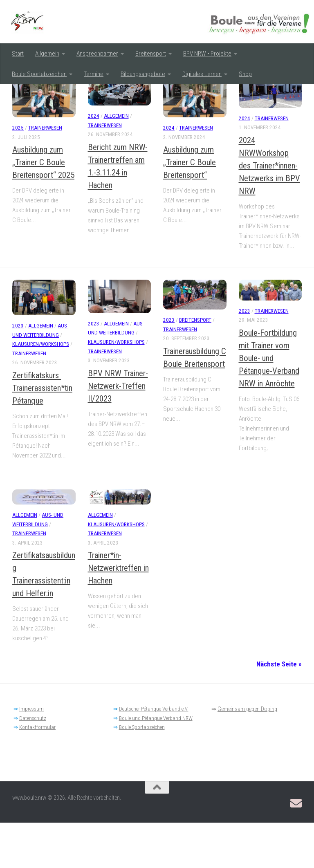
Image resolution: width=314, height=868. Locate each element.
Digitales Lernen (202, 74)
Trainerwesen (45, 174)
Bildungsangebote (143, 74)
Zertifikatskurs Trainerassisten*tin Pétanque (42, 433)
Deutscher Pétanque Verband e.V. (154, 755)
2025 (18, 174)
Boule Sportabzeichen (39, 74)
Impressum (31, 755)
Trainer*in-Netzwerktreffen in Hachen (118, 614)
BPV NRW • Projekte (207, 54)
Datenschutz (33, 764)
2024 (94, 162)
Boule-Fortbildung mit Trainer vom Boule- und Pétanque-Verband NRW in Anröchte (269, 404)
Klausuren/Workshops (41, 390)
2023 (18, 371)
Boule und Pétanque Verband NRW (156, 764)
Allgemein (47, 54)
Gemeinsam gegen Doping (247, 755)
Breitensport (151, 54)
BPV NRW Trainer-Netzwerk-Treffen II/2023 (118, 431)
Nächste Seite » (279, 710)
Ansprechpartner (97, 54)
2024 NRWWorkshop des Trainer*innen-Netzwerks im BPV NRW (269, 211)
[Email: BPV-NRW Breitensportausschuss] (296, 849)
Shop (245, 74)
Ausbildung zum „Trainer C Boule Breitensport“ (190, 208)
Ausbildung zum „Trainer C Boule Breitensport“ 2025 (43, 208)
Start (18, 54)
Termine (94, 74)
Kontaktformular (37, 773)
